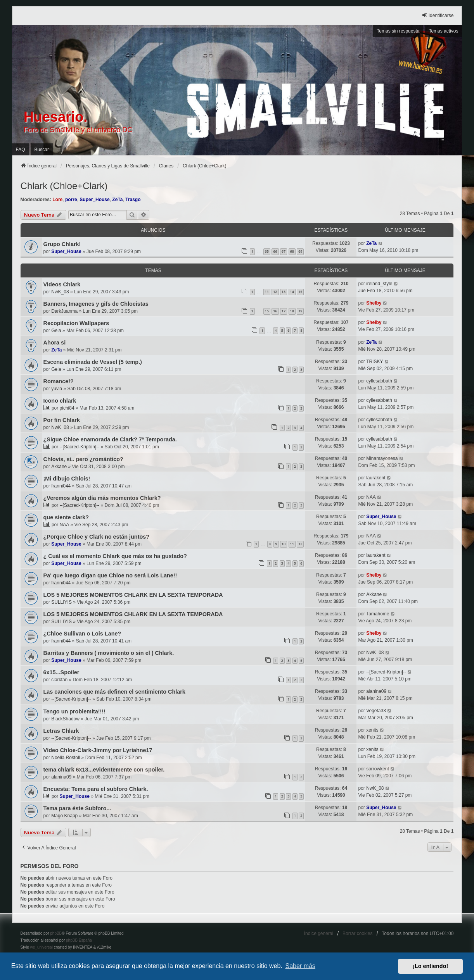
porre (71, 200)
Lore (57, 200)
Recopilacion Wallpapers (76, 323)
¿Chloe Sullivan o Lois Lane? (82, 634)
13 (284, 292)
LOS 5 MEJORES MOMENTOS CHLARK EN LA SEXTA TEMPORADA (133, 595)
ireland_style (379, 284)
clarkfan (59, 680)
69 (300, 251)
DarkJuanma (64, 311)
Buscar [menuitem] (42, 150)
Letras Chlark (61, 731)
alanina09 (376, 691)
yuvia (57, 389)
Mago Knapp (64, 816)
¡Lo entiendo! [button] (430, 966)
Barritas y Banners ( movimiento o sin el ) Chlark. (109, 653)
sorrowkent (378, 769)
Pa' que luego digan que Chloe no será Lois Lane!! (110, 575)
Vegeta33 (376, 711)
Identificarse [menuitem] (438, 15)
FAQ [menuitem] (21, 150)
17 (284, 311)
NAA (371, 497)
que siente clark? (66, 517)
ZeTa (117, 200)
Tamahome (378, 614)
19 (300, 311)
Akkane (59, 467)
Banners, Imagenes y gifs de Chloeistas (96, 304)
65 (267, 251)
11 (267, 292)
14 (292, 292)
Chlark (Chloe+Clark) (64, 186)
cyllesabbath (379, 381)
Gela (56, 331)
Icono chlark (60, 401)
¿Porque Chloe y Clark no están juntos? (96, 537)
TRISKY (375, 362)
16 (275, 311)
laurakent (376, 478)
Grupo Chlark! (62, 244)
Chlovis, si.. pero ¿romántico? (83, 459)
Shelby (374, 303)
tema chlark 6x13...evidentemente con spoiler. (104, 770)
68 (292, 251)
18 (292, 311)
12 (275, 292)
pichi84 (67, 408)
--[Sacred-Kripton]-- (80, 447)
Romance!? (59, 381)
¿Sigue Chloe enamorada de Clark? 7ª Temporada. (110, 439)
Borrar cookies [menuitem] (357, 933)
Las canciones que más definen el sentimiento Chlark (114, 692)
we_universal (42, 947)
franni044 (61, 486)
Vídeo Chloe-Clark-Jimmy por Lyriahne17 (98, 750)
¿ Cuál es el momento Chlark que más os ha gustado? (115, 556)
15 (300, 292)
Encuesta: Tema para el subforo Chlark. (96, 789)
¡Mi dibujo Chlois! (67, 479)
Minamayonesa (382, 458)
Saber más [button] (300, 966)
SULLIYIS (61, 602)
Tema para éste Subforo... (77, 808)
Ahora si (55, 343)
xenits (372, 730)
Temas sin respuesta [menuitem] (398, 31)
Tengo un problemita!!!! (74, 711)
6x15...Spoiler (61, 672)
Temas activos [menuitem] (443, 31)
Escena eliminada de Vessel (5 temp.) (93, 362)
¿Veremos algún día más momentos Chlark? (102, 498)
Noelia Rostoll (66, 758)
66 (275, 251)
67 (284, 251)
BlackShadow (65, 719)
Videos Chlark (62, 284)
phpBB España (79, 940)
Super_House (94, 200)
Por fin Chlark (62, 420)
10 (284, 544)
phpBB (56, 933)
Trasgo (133, 200)
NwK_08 (60, 292)
